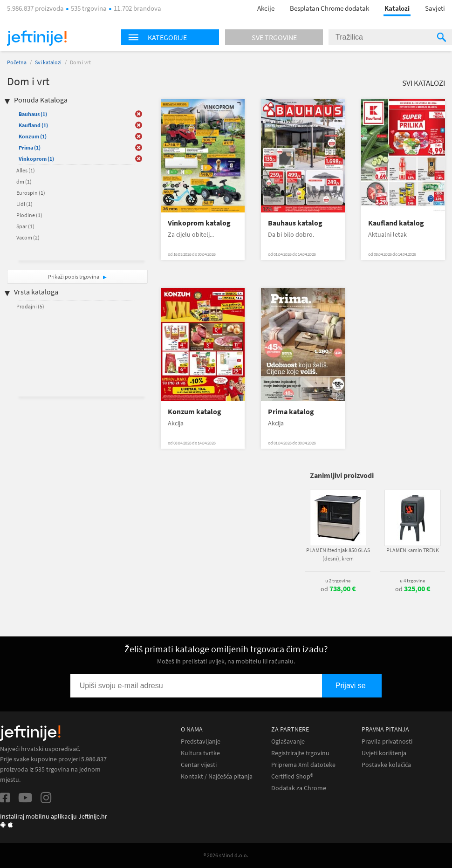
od (338, 589)
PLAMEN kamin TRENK (413, 550)
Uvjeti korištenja (384, 753)
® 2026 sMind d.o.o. (226, 855)
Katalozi (397, 8)
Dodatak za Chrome (299, 788)
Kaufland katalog (396, 223)
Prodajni (30, 306)
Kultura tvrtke (200, 753)
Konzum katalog (195, 412)
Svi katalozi (48, 62)
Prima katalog (291, 412)
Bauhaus (33, 114)
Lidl (24, 204)
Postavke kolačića (386, 765)
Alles (26, 170)
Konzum (33, 136)
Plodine (29, 215)
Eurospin (31, 193)
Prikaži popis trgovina (74, 277)
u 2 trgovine (338, 581)
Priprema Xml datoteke (303, 765)
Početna (17, 62)
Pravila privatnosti (387, 742)
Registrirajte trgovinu (300, 753)
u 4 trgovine (412, 581)
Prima (30, 147)
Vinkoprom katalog (199, 223)
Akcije (266, 8)
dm (24, 181)
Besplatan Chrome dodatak (329, 8)
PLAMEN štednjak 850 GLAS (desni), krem (338, 554)
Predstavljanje (201, 742)
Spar (25, 226)
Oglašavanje (288, 742)
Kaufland (33, 125)
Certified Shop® (292, 776)
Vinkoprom (36, 159)
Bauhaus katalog (295, 223)
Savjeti (435, 8)
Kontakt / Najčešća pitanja (217, 776)
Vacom (28, 237)
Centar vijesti (199, 765)
